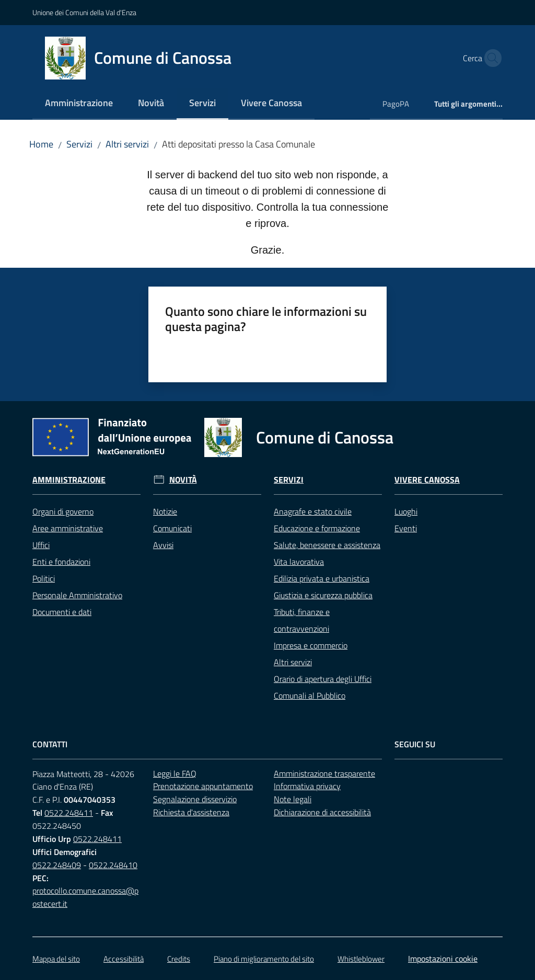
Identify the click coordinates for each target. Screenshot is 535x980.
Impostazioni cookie (443, 959)
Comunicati (172, 528)
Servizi (79, 144)
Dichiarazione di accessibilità (322, 812)
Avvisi (163, 545)
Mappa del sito (56, 959)
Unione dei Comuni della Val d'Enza (84, 12)
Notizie (165, 511)
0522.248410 (113, 865)
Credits (179, 959)
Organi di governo (63, 511)
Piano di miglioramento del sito (264, 959)
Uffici (41, 545)
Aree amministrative (68, 528)
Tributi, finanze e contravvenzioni (302, 620)
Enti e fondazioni (61, 562)
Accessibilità (124, 959)
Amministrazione (69, 480)
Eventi (406, 528)
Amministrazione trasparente (324, 773)
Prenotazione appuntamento (203, 786)
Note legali (293, 799)
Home (41, 144)
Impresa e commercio (311, 645)
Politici (44, 578)
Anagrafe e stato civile (313, 511)
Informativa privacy (307, 786)
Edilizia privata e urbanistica (322, 578)
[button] (490, 58)
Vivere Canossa (427, 480)
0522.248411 (69, 813)
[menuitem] (79, 104)
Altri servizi (127, 144)
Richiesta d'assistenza (191, 812)
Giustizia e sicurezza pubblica (323, 595)
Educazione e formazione (317, 528)
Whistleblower (361, 959)
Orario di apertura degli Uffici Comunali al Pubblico (323, 687)
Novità (183, 480)
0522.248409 (57, 865)
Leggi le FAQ (175, 773)
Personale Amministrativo (77, 595)
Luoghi (406, 511)
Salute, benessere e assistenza (327, 545)
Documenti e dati (62, 612)
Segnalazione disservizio (195, 799)
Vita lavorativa (299, 562)
